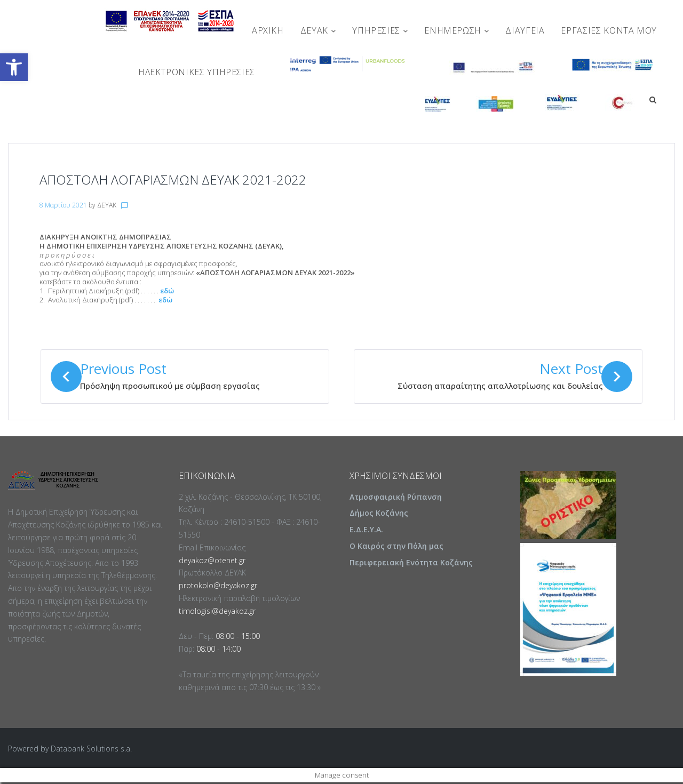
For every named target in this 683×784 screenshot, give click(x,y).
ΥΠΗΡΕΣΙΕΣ (380, 30)
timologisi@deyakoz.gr (217, 613)
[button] (14, 67)
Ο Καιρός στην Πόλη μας (396, 547)
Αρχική (268, 30)
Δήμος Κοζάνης (379, 515)
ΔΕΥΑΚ (318, 30)
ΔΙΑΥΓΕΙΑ (525, 30)
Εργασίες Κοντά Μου (609, 30)
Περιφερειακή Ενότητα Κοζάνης (411, 564)
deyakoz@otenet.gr (212, 562)
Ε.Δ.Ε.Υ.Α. (366, 531)
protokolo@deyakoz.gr (218, 587)
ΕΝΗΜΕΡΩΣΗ (456, 30)
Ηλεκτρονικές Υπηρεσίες (197, 72)
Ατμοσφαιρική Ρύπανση (396, 498)
